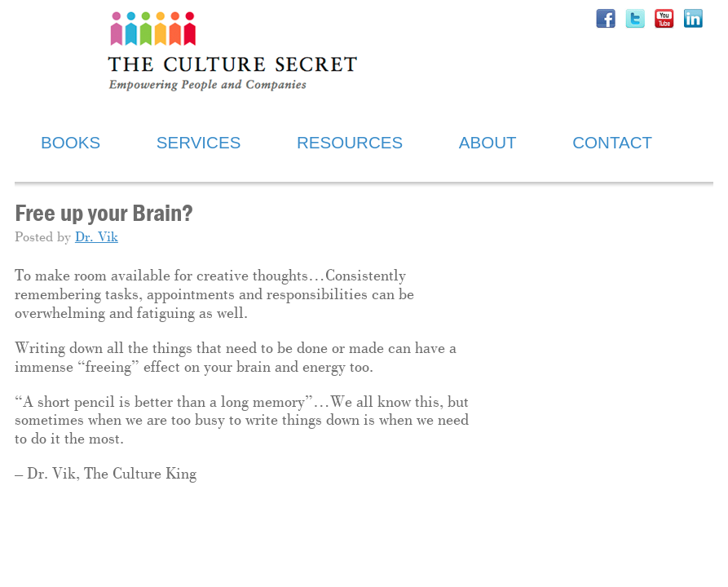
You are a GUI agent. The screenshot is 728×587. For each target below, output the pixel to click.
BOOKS (71, 142)
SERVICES (199, 142)
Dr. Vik (97, 238)
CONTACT (612, 142)
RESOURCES (350, 142)
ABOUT (488, 142)
